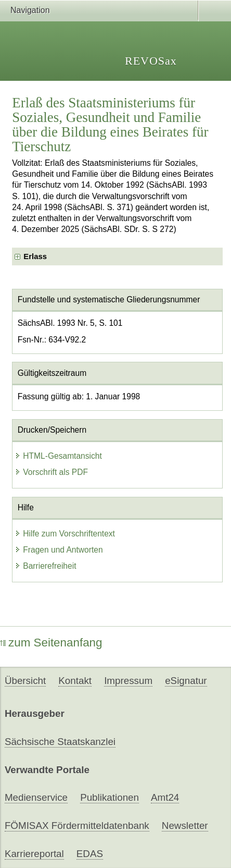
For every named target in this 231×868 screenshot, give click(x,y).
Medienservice (36, 797)
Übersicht (25, 681)
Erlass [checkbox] (35, 256)
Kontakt (75, 681)
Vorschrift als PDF (51, 472)
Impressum (128, 681)
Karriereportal (34, 854)
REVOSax (151, 61)
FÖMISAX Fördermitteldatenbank (77, 826)
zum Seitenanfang (51, 643)
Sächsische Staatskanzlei (60, 742)
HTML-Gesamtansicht (58, 456)
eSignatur (186, 681)
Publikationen (110, 797)
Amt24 (165, 797)
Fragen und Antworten (59, 550)
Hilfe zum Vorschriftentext (65, 534)
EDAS (90, 854)
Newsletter (185, 826)
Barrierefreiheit (45, 566)
